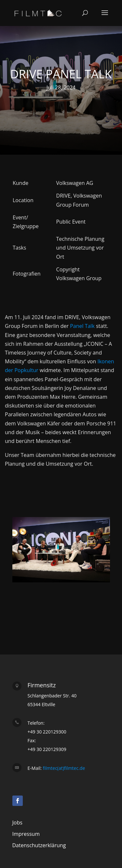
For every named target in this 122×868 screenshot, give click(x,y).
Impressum (26, 834)
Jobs (17, 823)
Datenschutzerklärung (39, 845)
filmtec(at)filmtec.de (63, 768)
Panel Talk (82, 326)
